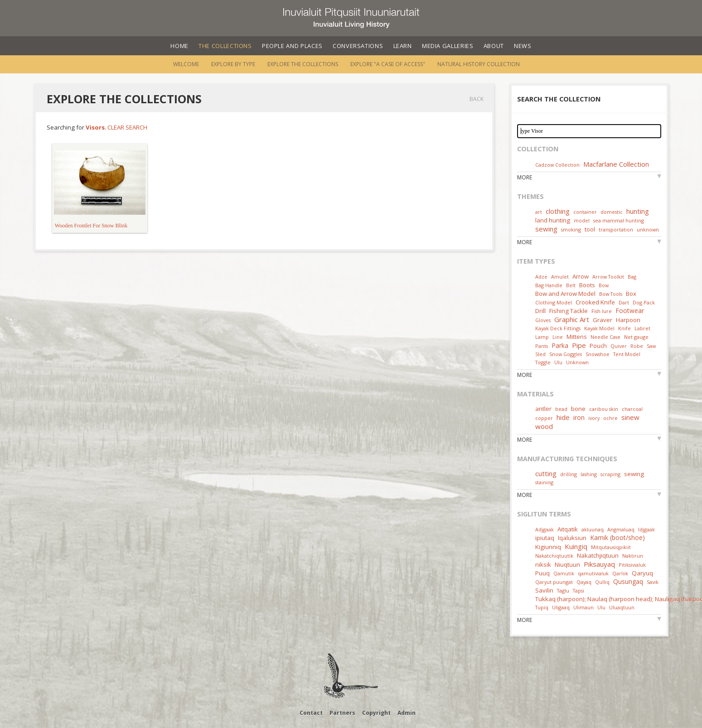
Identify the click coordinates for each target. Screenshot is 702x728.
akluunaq (593, 529)
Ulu (558, 362)
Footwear (630, 311)
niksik (543, 564)
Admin (407, 713)
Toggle (543, 362)
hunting (638, 211)
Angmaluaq (621, 529)
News (523, 46)
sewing (546, 229)
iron (579, 417)
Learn (403, 46)
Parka (560, 345)
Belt (571, 285)
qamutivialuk (593, 573)
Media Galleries (448, 46)
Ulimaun (583, 607)
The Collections (225, 46)
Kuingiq (576, 546)
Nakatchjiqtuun (598, 555)
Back (477, 99)
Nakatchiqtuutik (554, 556)
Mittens (577, 337)
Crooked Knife (595, 302)
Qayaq (584, 582)
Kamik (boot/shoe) (617, 538)
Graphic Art (572, 319)
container (585, 212)
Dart (624, 302)
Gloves (543, 320)
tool (590, 229)
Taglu (563, 591)
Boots (587, 285)
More (525, 177)
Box (631, 294)
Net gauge (636, 337)
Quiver (619, 346)
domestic (612, 212)
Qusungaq (628, 581)
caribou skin (604, 409)
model (582, 220)
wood (544, 426)
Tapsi (579, 591)
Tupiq (542, 607)
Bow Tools (611, 294)
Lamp (542, 337)
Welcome (186, 64)
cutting (546, 473)
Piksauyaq (599, 564)
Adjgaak (545, 529)
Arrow (581, 276)
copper (544, 418)
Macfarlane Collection (616, 164)
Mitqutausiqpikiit (611, 547)
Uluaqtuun (622, 607)
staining (544, 482)
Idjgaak (646, 529)
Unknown (577, 362)
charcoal (632, 409)
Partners (342, 713)
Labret (642, 328)
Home (179, 46)
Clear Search (127, 127)
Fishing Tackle (569, 311)
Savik (653, 582)
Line (558, 337)
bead (561, 409)
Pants (542, 346)
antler (543, 409)
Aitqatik (568, 529)
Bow (604, 285)
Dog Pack (644, 302)
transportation (616, 229)
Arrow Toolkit (608, 277)
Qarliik (620, 573)
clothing (558, 211)
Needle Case (605, 337)
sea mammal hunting (619, 220)
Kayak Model (599, 328)
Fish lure (602, 311)
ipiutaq (545, 538)
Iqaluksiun (572, 538)
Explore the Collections (303, 64)
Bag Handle (549, 285)
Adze (541, 277)
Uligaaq (561, 607)
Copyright (376, 713)
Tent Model (627, 354)
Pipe (579, 345)
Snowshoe (598, 354)
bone (578, 409)
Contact (311, 713)
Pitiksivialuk (632, 565)
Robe (637, 346)
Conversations (358, 46)
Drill (540, 311)
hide (563, 417)
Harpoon (628, 320)
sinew (630, 417)
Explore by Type (233, 64)
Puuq (542, 573)
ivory (594, 418)
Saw (651, 346)
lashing (589, 474)
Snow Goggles (566, 354)
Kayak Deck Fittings (558, 328)
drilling (569, 474)
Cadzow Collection (557, 165)
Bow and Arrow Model (565, 294)
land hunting (553, 220)
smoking (571, 229)
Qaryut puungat (554, 582)
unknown (648, 229)
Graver (603, 320)
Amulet (560, 277)
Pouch (598, 346)
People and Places (292, 46)
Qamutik (564, 573)
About (494, 46)
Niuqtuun (567, 564)
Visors (95, 127)
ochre (610, 418)
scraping (610, 474)
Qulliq (602, 582)
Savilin (544, 590)
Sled (540, 354)
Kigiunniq (548, 547)
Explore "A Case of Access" (388, 64)
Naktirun (633, 556)
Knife (625, 328)
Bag (632, 277)
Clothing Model (554, 302)
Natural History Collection (479, 64)
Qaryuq (642, 573)
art (539, 212)
